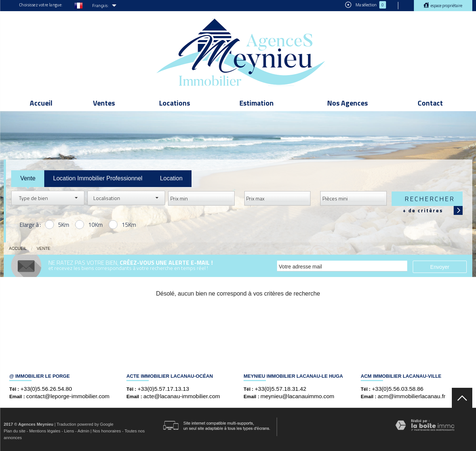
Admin (83, 431)
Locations (175, 103)
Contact (430, 103)
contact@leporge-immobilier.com (68, 396)
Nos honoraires (107, 431)
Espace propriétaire (446, 6)
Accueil (41, 103)
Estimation (257, 103)
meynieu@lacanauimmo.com (297, 396)
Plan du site (15, 431)
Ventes (104, 103)
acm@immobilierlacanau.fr (412, 396)
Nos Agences (348, 103)
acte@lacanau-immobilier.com (182, 396)
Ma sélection (366, 5)
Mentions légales (45, 431)
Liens (69, 431)
